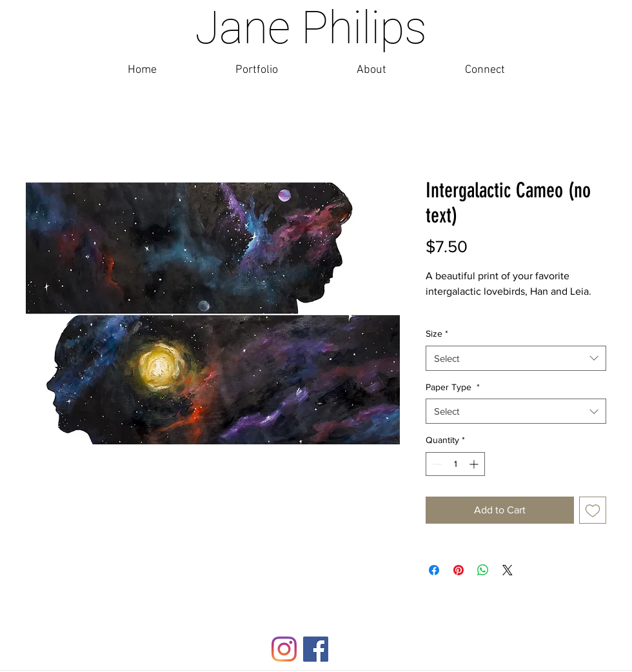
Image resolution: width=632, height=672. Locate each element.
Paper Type (453, 387)
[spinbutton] (455, 464)
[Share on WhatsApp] (483, 570)
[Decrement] (436, 464)
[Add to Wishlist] (593, 510)
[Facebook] (316, 649)
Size (437, 333)
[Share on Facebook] (434, 570)
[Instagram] (284, 649)
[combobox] (516, 358)
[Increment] (475, 464)
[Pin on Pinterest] (459, 570)
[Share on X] (508, 570)
